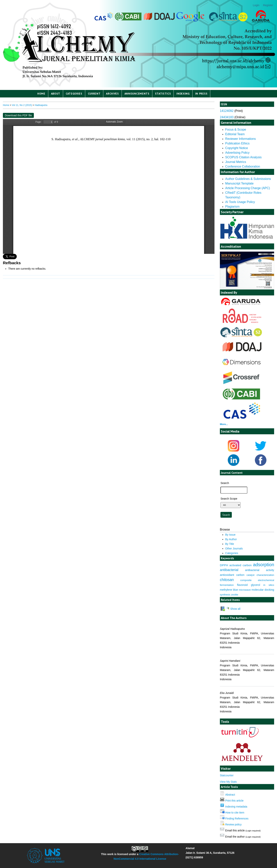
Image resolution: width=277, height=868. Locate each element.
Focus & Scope (236, 130)
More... (224, 424)
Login (256, 5)
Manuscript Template (239, 183)
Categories (74, 94)
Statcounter (227, 775)
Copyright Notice (237, 148)
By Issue (230, 535)
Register (268, 5)
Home (41, 94)
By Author (231, 539)
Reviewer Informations (241, 139)
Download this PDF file (18, 115)
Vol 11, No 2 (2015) (22, 105)
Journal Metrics (236, 162)
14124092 (227, 111)
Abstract (230, 795)
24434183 (227, 117)
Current (94, 94)
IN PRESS (201, 94)
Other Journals (234, 548)
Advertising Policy (237, 153)
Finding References (237, 819)
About (56, 94)
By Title (230, 544)
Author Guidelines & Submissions (248, 179)
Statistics (163, 94)
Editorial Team (235, 134)
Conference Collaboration (243, 166)
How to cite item (235, 813)
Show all (233, 609)
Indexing (183, 94)
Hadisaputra (41, 105)
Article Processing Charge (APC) (248, 188)
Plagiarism (232, 207)
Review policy (233, 824)
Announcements (137, 94)
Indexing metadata (236, 807)
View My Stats (228, 782)
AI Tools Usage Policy (240, 202)
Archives (112, 94)
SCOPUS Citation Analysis (243, 157)
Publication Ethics (237, 143)
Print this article (234, 801)
